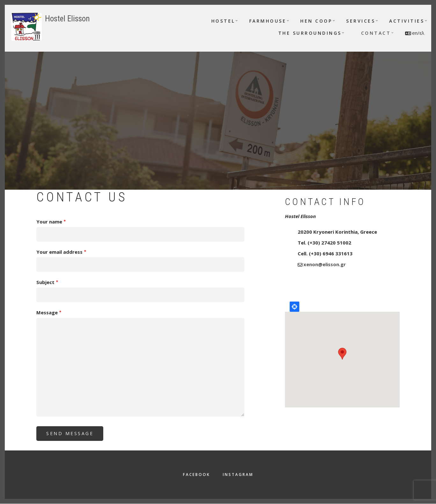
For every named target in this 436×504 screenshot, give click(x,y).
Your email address (59, 252)
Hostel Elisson (67, 19)
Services (361, 21)
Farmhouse (268, 21)
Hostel (223, 21)
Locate (294, 307)
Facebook (196, 475)
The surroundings (310, 33)
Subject (45, 282)
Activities (407, 21)
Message (47, 312)
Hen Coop (316, 21)
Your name (49, 222)
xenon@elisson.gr (325, 264)
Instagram (238, 475)
